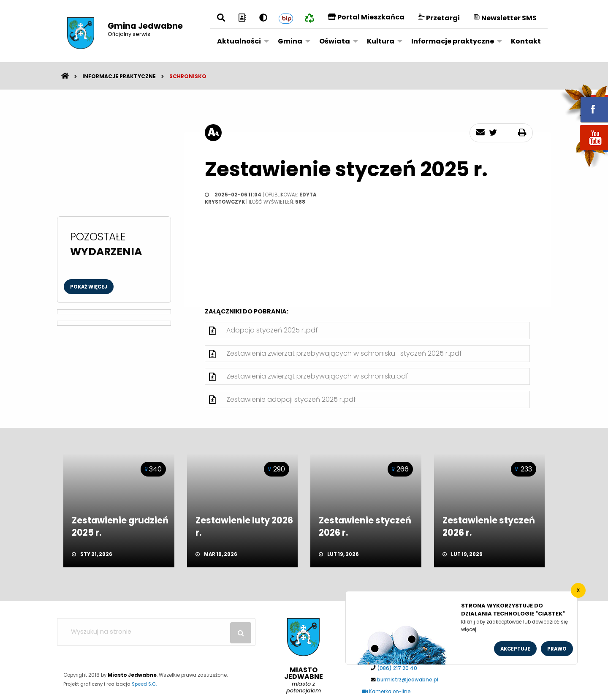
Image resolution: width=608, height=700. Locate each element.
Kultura (381, 41)
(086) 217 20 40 (397, 668)
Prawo (557, 649)
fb (584, 104)
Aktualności (239, 41)
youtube (584, 151)
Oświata (335, 41)
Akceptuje (515, 649)
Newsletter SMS (505, 18)
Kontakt (526, 41)
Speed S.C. (144, 684)
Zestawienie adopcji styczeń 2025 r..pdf (291, 399)
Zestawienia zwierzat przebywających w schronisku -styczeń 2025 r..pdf (344, 353)
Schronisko (188, 76)
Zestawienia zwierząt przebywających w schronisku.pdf (317, 376)
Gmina (290, 41)
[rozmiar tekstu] (213, 133)
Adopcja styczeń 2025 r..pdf (272, 330)
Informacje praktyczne (453, 41)
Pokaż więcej (89, 287)
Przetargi (439, 18)
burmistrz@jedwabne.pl (408, 680)
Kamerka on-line (386, 692)
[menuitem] (241, 41)
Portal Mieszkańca (366, 17)
